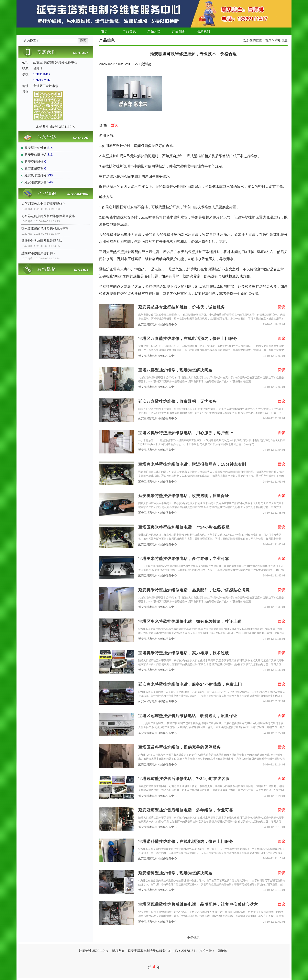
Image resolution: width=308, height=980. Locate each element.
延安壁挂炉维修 (36, 148)
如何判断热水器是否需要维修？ (43, 204)
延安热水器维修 (36, 175)
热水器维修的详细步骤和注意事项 (45, 228)
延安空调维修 (34, 162)
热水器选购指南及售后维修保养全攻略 (48, 216)
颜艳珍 (223, 951)
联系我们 (203, 31)
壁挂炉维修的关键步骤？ (39, 253)
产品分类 (154, 31)
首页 (104, 31)
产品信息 (129, 31)
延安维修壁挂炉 (36, 155)
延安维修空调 (34, 168)
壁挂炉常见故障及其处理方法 (42, 241)
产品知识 (179, 31)
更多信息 (193, 937)
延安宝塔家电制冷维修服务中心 (158, 324)
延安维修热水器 (36, 182)
